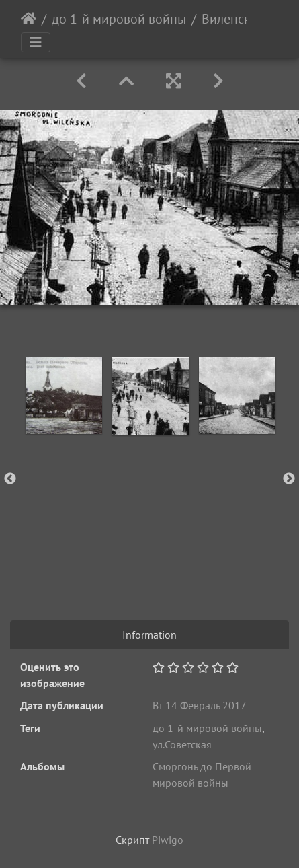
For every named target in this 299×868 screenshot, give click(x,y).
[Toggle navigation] (36, 42)
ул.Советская (182, 744)
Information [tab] (149, 635)
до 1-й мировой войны (119, 19)
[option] (63, 396)
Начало (29, 19)
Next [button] (289, 479)
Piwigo (168, 840)
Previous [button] (10, 479)
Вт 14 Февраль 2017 (200, 705)
